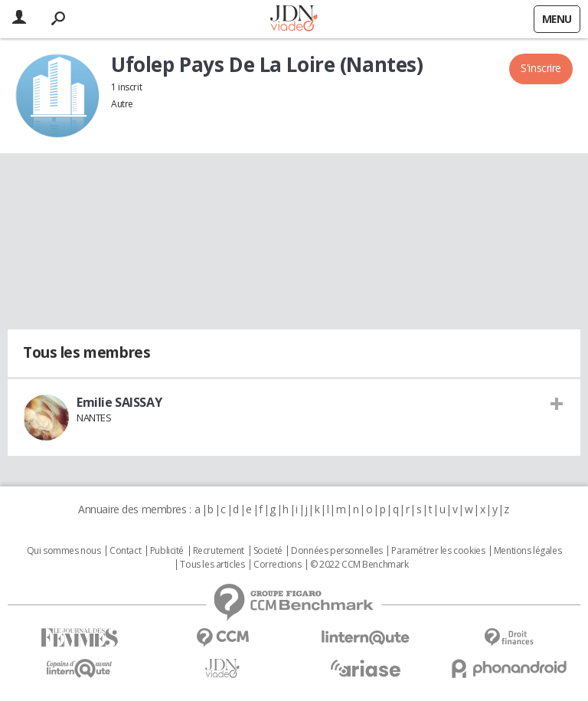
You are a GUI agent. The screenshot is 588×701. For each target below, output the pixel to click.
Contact (125, 551)
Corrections (277, 565)
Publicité (167, 551)
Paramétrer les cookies (438, 551)
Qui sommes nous (64, 551)
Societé (268, 551)
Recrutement (219, 551)
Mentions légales (528, 551)
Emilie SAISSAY (119, 402)
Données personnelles (337, 551)
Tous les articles (212, 565)
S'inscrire (541, 68)
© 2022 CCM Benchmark (359, 565)
